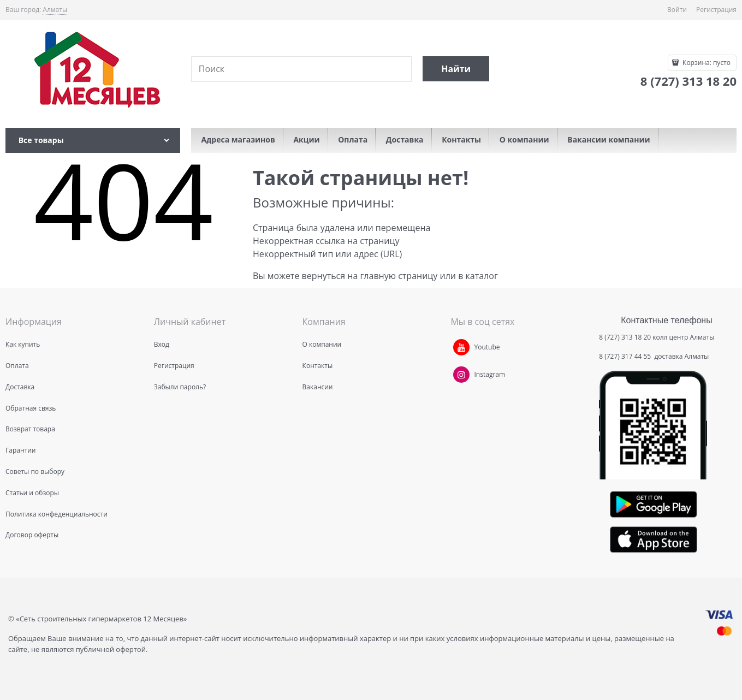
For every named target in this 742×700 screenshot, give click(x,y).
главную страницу (399, 276)
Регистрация (716, 10)
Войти (677, 10)
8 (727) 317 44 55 (626, 356)
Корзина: (706, 63)
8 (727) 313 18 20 (625, 337)
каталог (482, 276)
